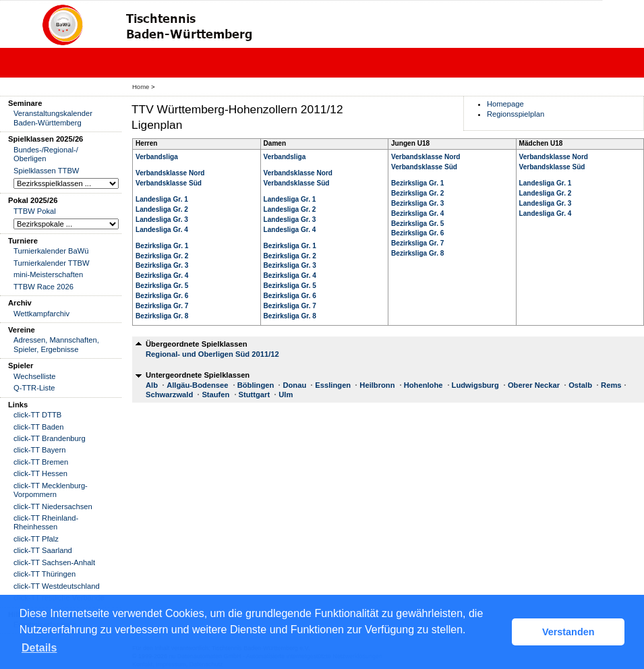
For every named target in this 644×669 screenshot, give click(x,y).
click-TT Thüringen (45, 574)
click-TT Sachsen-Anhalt (54, 562)
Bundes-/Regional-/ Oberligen (46, 154)
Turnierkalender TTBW (52, 263)
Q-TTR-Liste (34, 388)
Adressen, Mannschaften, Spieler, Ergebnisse (56, 344)
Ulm (286, 395)
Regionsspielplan (516, 114)
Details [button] (39, 648)
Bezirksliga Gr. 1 (162, 246)
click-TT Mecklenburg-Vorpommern (51, 490)
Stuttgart (255, 395)
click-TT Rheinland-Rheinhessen (46, 522)
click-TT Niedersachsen (53, 506)
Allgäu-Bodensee (197, 385)
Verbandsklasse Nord (170, 173)
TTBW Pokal (35, 211)
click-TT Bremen (41, 462)
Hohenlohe (423, 385)
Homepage (505, 104)
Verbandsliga (157, 157)
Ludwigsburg (475, 385)
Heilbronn (377, 385)
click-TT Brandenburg (50, 438)
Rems (611, 385)
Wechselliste (35, 376)
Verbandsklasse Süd (169, 183)
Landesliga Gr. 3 (162, 220)
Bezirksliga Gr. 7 (162, 306)
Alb (152, 385)
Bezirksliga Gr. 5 (162, 286)
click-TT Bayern (40, 450)
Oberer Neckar (534, 385)
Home (141, 87)
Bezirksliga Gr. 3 (162, 265)
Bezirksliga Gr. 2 (162, 256)
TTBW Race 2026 (43, 287)
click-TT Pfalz (36, 539)
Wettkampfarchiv (41, 314)
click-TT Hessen (40, 473)
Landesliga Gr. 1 (162, 199)
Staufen (215, 395)
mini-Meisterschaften (48, 274)
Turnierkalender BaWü (51, 251)
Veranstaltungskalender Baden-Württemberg (53, 118)
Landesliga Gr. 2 (162, 209)
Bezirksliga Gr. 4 (162, 275)
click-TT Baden (38, 427)
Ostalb (580, 385)
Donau (294, 385)
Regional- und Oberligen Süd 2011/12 (212, 354)
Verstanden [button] (568, 632)
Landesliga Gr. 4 (162, 230)
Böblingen (256, 385)
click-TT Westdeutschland (57, 586)
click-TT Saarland (43, 550)
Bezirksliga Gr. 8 (162, 316)
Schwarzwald (169, 395)
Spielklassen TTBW (46, 171)
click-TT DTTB (37, 415)
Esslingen (333, 385)
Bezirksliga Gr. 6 (162, 296)
